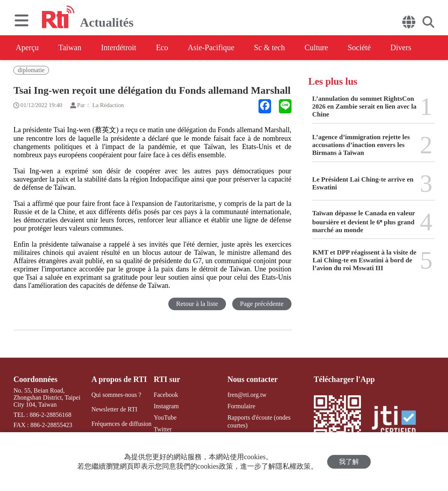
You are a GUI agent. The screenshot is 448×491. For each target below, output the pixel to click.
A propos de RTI (119, 379)
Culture (316, 47)
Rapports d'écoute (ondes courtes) (259, 421)
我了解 (349, 462)
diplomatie (31, 70)
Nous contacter (253, 379)
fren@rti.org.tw (247, 395)
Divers (401, 47)
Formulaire (241, 406)
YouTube (165, 417)
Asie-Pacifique (211, 47)
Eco (162, 47)
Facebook (166, 395)
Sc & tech (269, 47)
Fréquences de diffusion (121, 424)
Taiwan (70, 47)
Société (359, 47)
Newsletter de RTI (114, 409)
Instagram (166, 406)
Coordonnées (35, 379)
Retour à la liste (197, 304)
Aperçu (27, 47)
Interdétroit (118, 47)
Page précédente (262, 304)
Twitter (163, 429)
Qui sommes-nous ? (116, 395)
